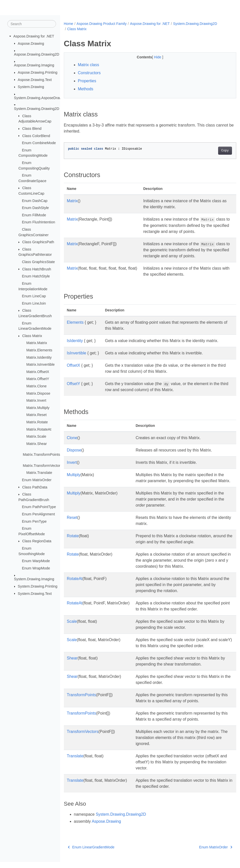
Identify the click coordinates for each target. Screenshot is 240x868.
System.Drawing (31, 87)
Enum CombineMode (39, 143)
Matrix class (88, 65)
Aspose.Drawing (31, 43)
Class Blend (32, 129)
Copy (213, 151)
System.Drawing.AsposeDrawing (40, 98)
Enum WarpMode (36, 561)
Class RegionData (37, 541)
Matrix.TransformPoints (41, 454)
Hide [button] (152, 57)
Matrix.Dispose (38, 393)
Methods (86, 89)
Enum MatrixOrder (37, 480)
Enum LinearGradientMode (91, 853)
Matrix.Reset (37, 415)
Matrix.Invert (36, 400)
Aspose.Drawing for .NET (34, 36)
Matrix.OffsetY (38, 379)
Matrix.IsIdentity (39, 357)
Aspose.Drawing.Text (35, 79)
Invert (72, 462)
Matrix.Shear (37, 444)
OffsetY (74, 384)
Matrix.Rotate (37, 422)
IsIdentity (75, 341)
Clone (72, 438)
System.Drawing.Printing (38, 586)
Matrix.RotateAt (39, 429)
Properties (87, 81)
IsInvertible (77, 353)
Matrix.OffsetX (38, 372)
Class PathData (35, 487)
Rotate (73, 542)
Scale (72, 627)
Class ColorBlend (36, 136)
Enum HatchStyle (36, 276)
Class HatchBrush (37, 269)
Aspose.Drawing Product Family (102, 24)
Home (68, 24)
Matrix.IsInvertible (41, 364)
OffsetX (74, 365)
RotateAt (75, 585)
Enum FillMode (34, 215)
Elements (75, 322)
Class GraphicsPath (38, 242)
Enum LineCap (34, 296)
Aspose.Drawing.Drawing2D (37, 54)
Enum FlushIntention (38, 222)
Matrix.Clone (37, 386)
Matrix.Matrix (37, 343)
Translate (75, 762)
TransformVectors (83, 738)
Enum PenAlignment (38, 514)
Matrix (72, 201)
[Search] (32, 24)
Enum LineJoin (34, 303)
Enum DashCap (35, 200)
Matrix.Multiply (38, 408)
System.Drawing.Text (35, 593)
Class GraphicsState (38, 262)
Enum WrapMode (36, 568)
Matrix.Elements (39, 350)
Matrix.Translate (39, 473)
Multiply (74, 475)
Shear (72, 664)
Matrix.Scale (36, 436)
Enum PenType (34, 521)
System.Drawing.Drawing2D (37, 109)
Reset (72, 524)
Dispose (74, 450)
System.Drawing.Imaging (34, 579)
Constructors (89, 73)
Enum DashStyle (35, 208)
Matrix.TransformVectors (42, 466)
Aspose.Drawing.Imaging (34, 65)
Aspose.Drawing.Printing (38, 72)
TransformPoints (82, 701)
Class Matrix (32, 336)
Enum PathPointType (39, 507)
